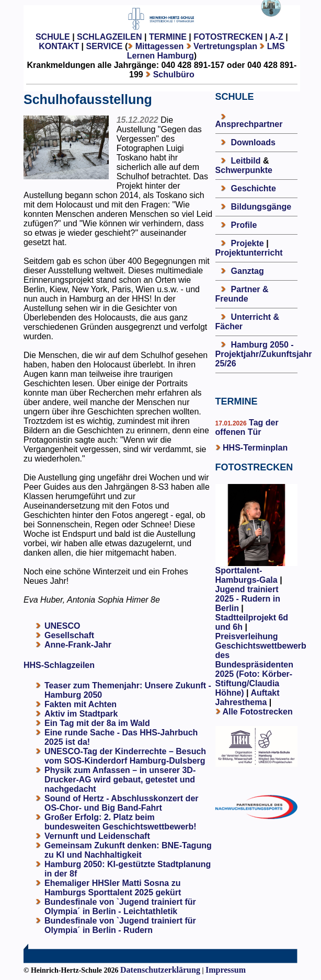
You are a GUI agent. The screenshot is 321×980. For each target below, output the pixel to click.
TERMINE (168, 37)
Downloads (253, 142)
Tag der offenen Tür (247, 427)
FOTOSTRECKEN (228, 37)
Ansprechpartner (249, 124)
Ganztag (248, 271)
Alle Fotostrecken (257, 712)
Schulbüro (174, 74)
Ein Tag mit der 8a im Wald (97, 723)
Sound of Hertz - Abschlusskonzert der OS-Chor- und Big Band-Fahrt (122, 803)
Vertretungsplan (225, 46)
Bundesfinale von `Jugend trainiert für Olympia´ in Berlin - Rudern (120, 925)
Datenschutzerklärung (160, 970)
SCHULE (53, 37)
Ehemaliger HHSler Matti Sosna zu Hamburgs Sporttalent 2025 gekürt (113, 888)
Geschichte (254, 188)
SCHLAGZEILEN (109, 37)
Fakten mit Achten (81, 704)
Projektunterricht (249, 253)
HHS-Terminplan (255, 448)
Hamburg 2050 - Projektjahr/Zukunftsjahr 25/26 (264, 354)
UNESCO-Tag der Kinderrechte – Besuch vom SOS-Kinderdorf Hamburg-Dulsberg (125, 756)
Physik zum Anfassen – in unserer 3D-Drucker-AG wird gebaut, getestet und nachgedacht (120, 780)
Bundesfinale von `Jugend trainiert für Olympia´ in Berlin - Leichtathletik (120, 907)
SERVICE (105, 46)
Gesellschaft (69, 635)
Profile (244, 225)
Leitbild (246, 161)
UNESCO (62, 626)
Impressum (226, 970)
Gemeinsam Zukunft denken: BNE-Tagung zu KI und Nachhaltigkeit (128, 850)
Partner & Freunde (242, 294)
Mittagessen (159, 46)
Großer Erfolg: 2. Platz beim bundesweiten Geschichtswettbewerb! (121, 822)
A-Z (276, 37)
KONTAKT (59, 46)
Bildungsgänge (261, 207)
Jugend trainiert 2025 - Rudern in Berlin (248, 599)
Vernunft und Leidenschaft (97, 836)
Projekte (248, 243)
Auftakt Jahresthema (248, 697)
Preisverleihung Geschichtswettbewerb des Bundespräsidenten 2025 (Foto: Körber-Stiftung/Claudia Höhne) (261, 665)
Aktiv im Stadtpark (81, 714)
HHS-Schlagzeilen (59, 665)
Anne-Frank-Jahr (78, 645)
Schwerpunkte (244, 170)
